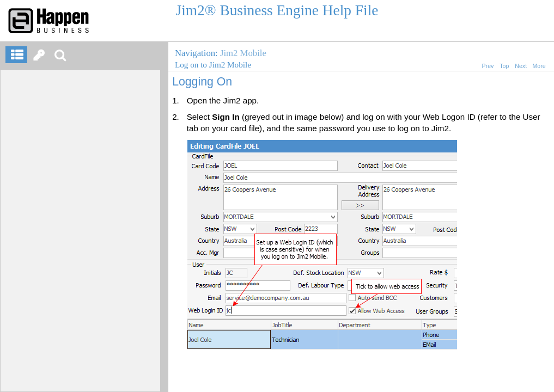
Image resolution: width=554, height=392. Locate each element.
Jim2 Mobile (243, 53)
